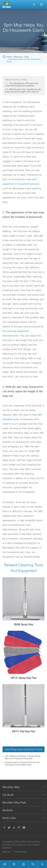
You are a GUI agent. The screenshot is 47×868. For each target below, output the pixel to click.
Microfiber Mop (11, 787)
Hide (24, 80)
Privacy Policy (21, 852)
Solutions (8, 810)
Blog (27, 57)
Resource (18, 57)
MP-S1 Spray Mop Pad (24, 678)
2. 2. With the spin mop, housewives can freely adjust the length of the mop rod (23, 90)
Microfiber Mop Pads (14, 802)
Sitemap (6, 852)
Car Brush (8, 795)
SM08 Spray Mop (23, 624)
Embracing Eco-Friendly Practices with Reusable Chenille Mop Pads (22, 763)
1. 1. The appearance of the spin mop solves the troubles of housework (22, 84)
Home (9, 57)
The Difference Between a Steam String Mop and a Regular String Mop (23, 757)
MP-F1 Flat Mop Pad (23, 731)
